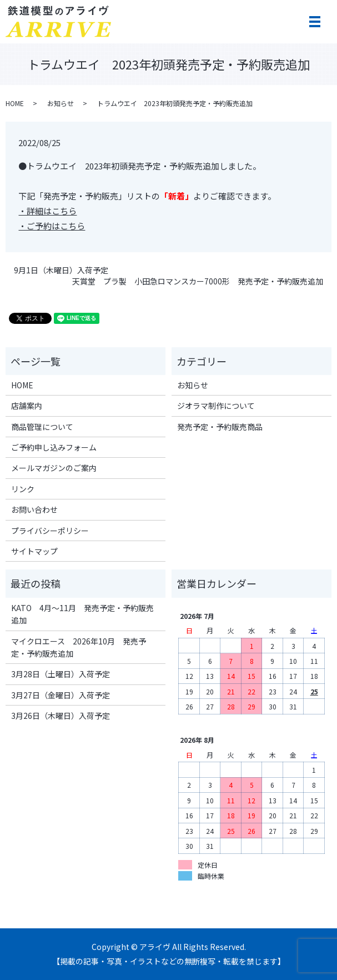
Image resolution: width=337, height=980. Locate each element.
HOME (15, 103)
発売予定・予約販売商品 (220, 427)
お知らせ (61, 103)
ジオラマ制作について (216, 406)
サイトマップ (34, 551)
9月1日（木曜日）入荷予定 (61, 270)
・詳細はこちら (47, 211)
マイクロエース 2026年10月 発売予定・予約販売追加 (79, 647)
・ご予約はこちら (52, 226)
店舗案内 (27, 406)
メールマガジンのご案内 (54, 468)
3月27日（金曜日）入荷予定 (61, 695)
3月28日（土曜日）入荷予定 (61, 674)
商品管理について (42, 427)
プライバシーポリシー (50, 531)
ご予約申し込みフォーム (54, 447)
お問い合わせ (34, 509)
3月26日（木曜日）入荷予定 (61, 716)
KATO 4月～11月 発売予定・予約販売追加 (82, 614)
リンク (23, 489)
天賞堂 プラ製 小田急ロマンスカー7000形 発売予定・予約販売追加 (198, 281)
